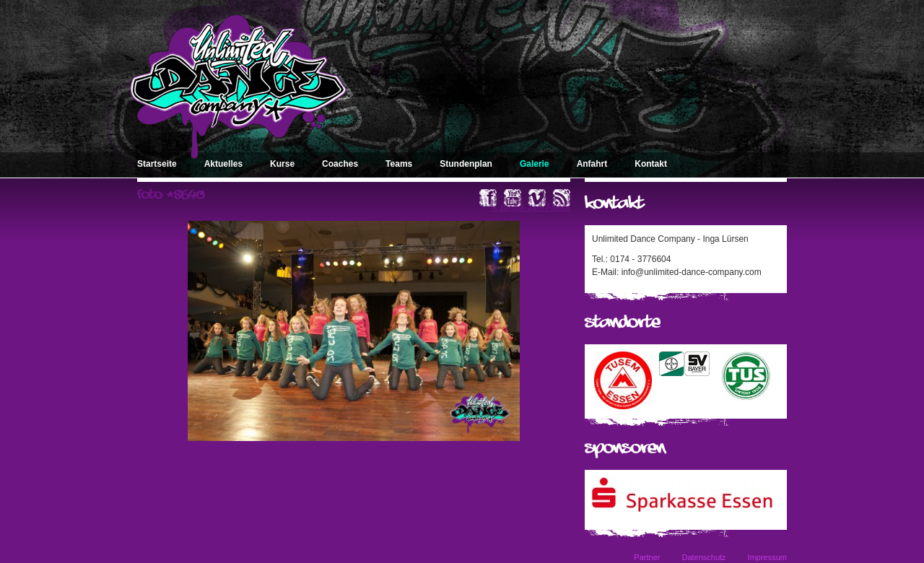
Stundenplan (466, 164)
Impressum (767, 557)
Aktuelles (223, 164)
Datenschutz (703, 557)
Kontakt (651, 164)
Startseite (157, 164)
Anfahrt (592, 164)
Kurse (282, 164)
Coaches (340, 164)
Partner (647, 557)
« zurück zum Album (531, 207)
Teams (399, 164)
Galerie (535, 164)
